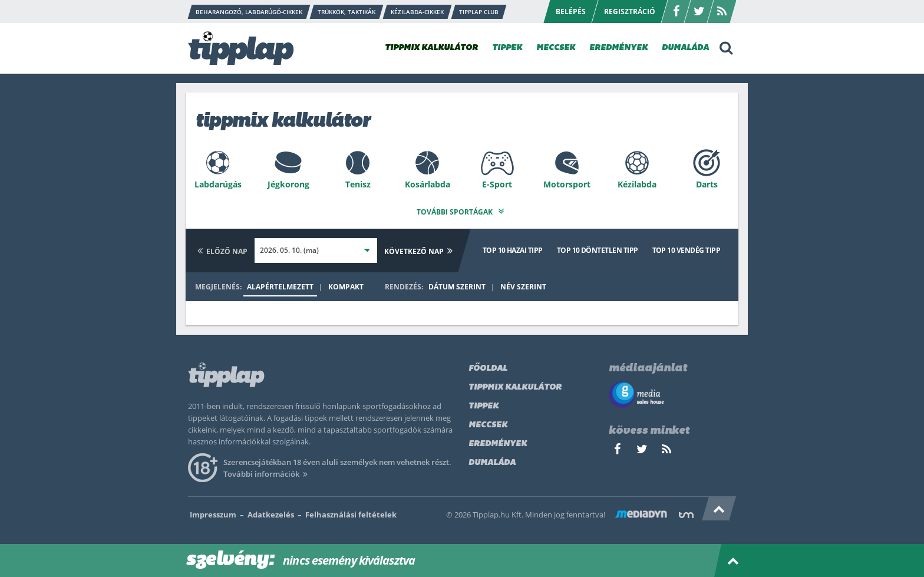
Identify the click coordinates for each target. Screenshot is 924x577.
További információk (267, 472)
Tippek (484, 404)
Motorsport (567, 184)
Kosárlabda (428, 184)
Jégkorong (288, 184)
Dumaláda (492, 461)
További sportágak (462, 210)
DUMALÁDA (685, 48)
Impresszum (213, 512)
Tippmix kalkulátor (515, 385)
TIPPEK (507, 48)
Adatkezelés (271, 512)
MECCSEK (556, 48)
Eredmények (498, 442)
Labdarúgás (218, 184)
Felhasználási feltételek (351, 512)
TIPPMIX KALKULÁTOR (431, 48)
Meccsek (488, 423)
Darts (707, 184)
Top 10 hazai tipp (513, 248)
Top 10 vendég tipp (686, 248)
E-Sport (497, 184)
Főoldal (488, 366)
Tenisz (358, 184)
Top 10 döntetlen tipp (598, 248)
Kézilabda (637, 184)
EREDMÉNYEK (618, 48)
